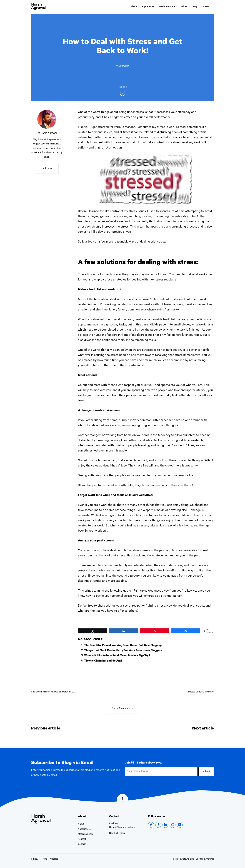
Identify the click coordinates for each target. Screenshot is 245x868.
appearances (148, 7)
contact (205, 7)
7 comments (123, 709)
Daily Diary (208, 692)
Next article (201, 729)
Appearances (84, 829)
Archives (210, 859)
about (134, 7)
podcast (184, 7)
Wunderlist (90, 325)
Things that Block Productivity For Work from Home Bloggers (127, 651)
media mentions (167, 7)
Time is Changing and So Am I (105, 661)
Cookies (54, 859)
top (123, 802)
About (81, 824)
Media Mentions (86, 834)
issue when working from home (161, 310)
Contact (82, 844)
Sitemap (200, 859)
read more (47, 169)
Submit (206, 772)
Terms (44, 859)
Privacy (35, 859)
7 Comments (123, 66)
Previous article (48, 729)
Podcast (82, 839)
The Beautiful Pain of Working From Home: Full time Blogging (126, 646)
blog (195, 7)
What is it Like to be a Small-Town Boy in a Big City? (120, 656)
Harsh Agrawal (39, 7)
